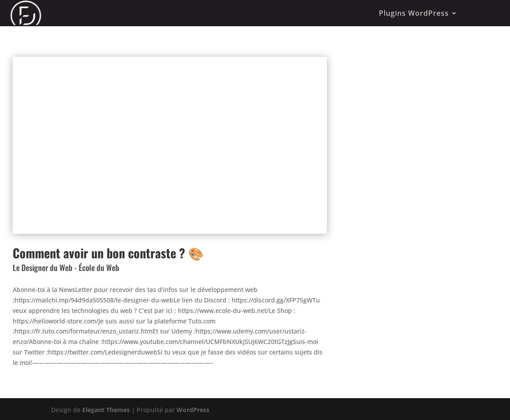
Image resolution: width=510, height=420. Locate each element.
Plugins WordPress (414, 13)
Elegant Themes (106, 410)
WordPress (193, 410)
